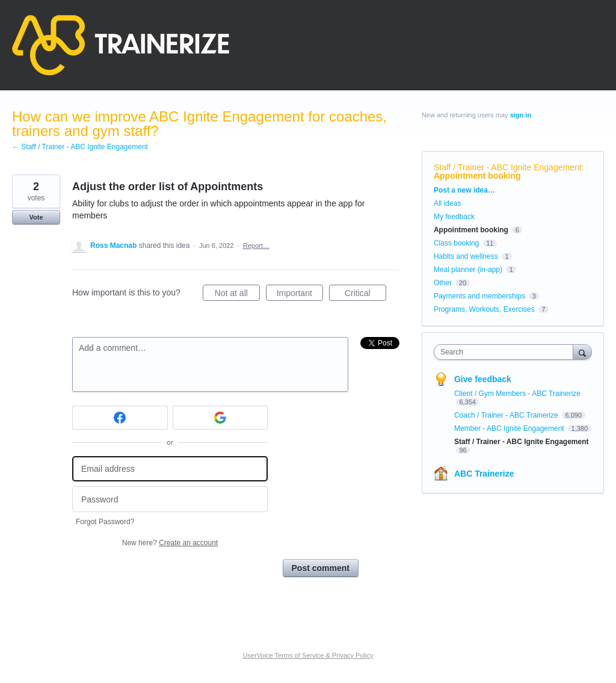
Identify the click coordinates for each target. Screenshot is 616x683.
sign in (521, 115)
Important (300, 295)
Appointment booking (477, 176)
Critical (365, 295)
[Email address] (170, 469)
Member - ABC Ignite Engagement (510, 428)
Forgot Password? (105, 522)
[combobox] (506, 352)
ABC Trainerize (484, 474)
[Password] (170, 499)
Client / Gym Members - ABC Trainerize (517, 394)
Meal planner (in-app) (468, 270)
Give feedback (483, 379)
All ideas (447, 203)
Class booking (456, 243)
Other (443, 283)
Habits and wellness (466, 256)
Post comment (321, 568)
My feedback (454, 217)
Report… (256, 246)
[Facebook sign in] (120, 418)
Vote (36, 217)
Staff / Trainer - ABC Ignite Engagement (508, 167)
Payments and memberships (479, 296)
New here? (170, 543)
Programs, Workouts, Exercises (484, 309)
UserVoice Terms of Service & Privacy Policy (308, 655)
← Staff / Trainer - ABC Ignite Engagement (80, 147)
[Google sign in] (220, 418)
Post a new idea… (464, 190)
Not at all (237, 295)
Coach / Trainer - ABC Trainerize (507, 415)
